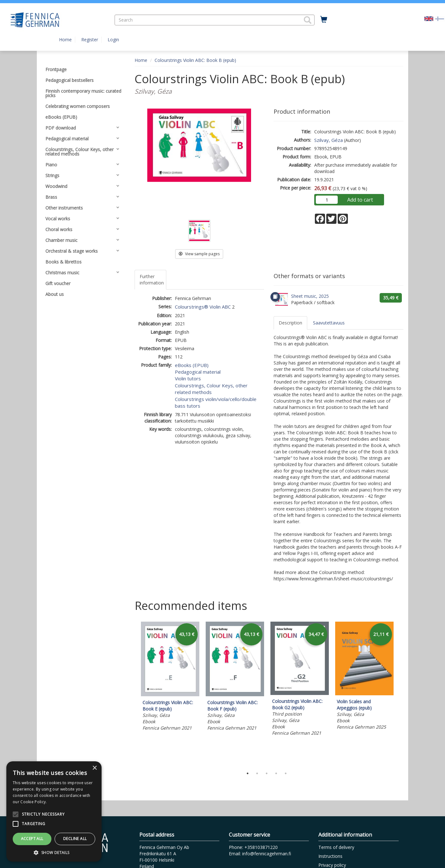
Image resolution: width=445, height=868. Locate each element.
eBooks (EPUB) (192, 365)
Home (65, 40)
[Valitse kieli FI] (440, 18)
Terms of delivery (336, 847)
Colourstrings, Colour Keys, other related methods (211, 389)
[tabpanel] (170, 677)
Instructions (330, 856)
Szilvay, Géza (329, 140)
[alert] (54, 811)
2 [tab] (257, 773)
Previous (133, 693)
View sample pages (199, 254)
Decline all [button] (75, 839)
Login (113, 40)
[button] (308, 20)
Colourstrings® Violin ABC (203, 307)
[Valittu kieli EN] (429, 18)
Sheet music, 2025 (310, 296)
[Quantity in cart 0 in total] (324, 20)
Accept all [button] (32, 839)
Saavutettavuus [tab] (329, 323)
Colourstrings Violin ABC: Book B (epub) (195, 60)
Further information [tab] (152, 280)
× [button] (94, 768)
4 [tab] (276, 773)
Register (90, 40)
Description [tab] (290, 323)
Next (400, 693)
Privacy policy (332, 865)
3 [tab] (267, 773)
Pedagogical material (198, 372)
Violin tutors (188, 378)
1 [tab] (248, 773)
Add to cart (360, 200)
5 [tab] (286, 773)
